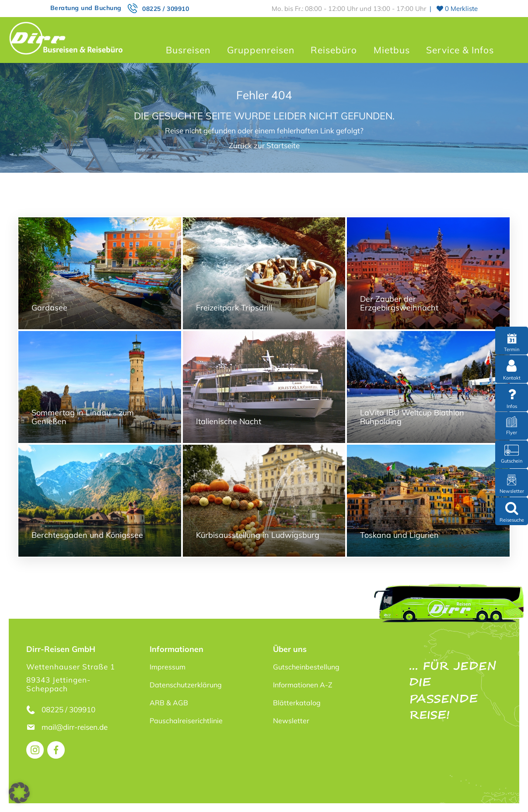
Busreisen (188, 50)
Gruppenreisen (261, 50)
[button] (19, 793)
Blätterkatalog (297, 703)
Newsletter (291, 721)
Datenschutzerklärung (186, 685)
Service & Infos (460, 50)
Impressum (168, 667)
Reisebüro (334, 50)
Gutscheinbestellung (306, 667)
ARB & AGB (169, 703)
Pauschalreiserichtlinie (186, 721)
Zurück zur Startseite (264, 145)
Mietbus (392, 50)
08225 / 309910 (166, 9)
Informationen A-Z (303, 685)
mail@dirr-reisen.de (75, 727)
